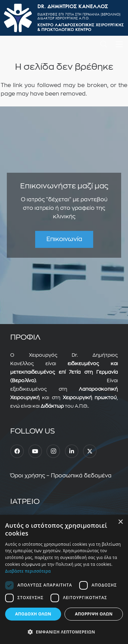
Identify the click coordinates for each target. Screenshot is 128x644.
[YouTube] (35, 451)
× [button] (120, 522)
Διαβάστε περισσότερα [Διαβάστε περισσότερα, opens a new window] (28, 571)
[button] (104, 44)
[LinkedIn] (72, 451)
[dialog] (64, 579)
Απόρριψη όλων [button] (94, 614)
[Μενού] (119, 44)
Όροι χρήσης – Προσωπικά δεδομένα (61, 476)
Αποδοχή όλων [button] (33, 614)
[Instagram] (53, 451)
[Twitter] (90, 451)
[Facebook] (17, 451)
